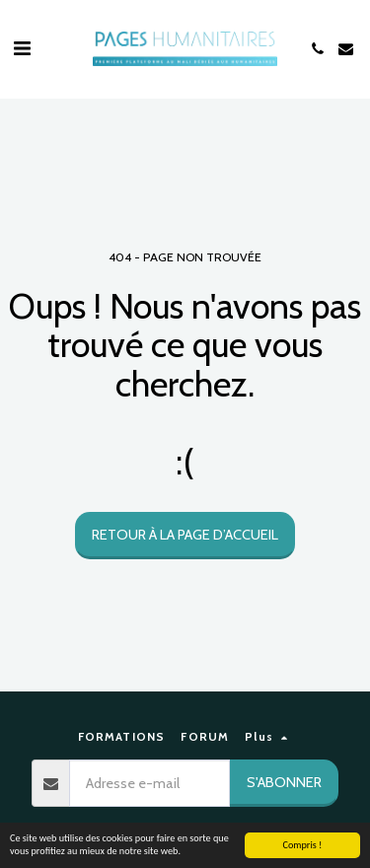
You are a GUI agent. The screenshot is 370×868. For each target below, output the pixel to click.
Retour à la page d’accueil (185, 535)
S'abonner (284, 782)
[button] (22, 48)
